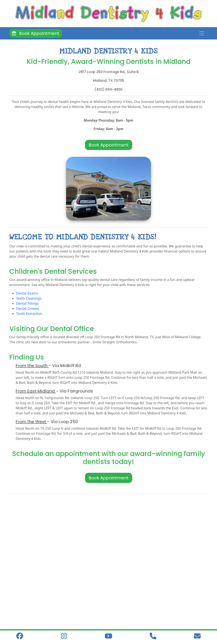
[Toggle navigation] (202, 33)
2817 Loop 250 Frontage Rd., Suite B (109, 72)
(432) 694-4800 (108, 89)
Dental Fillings (27, 303)
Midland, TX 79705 (108, 81)
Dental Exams (27, 293)
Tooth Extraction (29, 314)
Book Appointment (36, 33)
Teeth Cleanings (29, 298)
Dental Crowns (28, 309)
